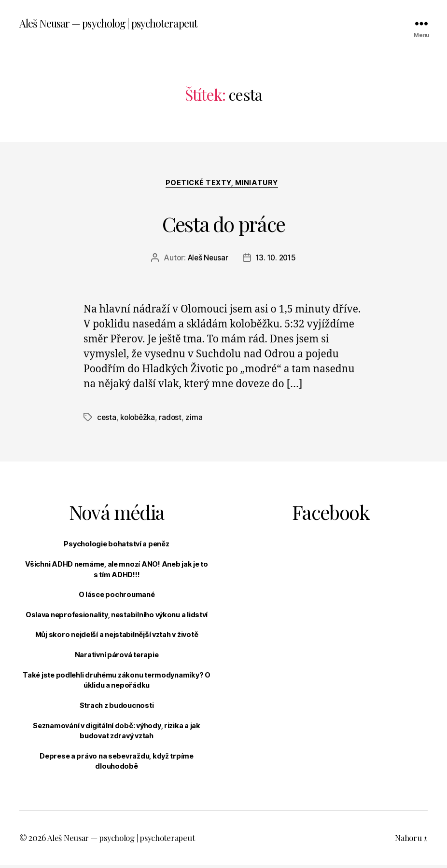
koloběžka (140, 420)
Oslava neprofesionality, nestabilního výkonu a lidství (117, 617)
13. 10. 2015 (277, 261)
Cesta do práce (224, 223)
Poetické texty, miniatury (223, 186)
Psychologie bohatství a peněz (116, 547)
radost (174, 420)
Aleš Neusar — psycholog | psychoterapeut (118, 24)
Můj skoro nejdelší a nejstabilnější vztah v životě (117, 637)
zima (198, 420)
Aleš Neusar (207, 261)
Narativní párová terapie (117, 658)
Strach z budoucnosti (117, 708)
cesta (107, 420)
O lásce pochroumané (117, 597)
